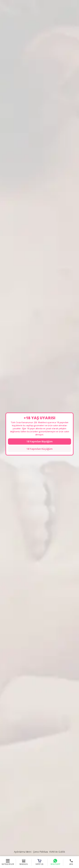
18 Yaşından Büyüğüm (39, 441)
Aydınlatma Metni (23, 852)
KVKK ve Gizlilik (57, 852)
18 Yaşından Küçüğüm (39, 449)
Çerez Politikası (40, 852)
